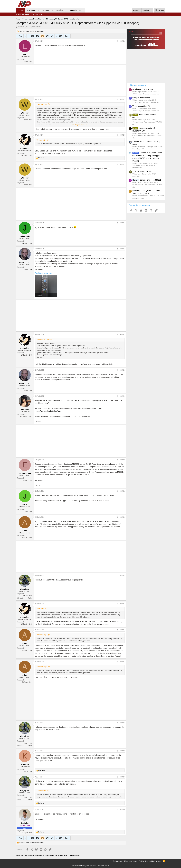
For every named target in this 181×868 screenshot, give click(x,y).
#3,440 (122, 810)
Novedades (32, 10)
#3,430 (122, 460)
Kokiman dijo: (42, 791)
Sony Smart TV (138, 149)
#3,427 (122, 335)
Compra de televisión (141, 98)
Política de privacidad (147, 861)
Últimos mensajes (137, 85)
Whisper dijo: (41, 140)
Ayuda (159, 861)
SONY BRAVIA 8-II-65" (142, 172)
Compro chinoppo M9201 (147, 180)
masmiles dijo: (42, 104)
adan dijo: (40, 609)
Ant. (20, 36)
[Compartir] (117, 41)
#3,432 (122, 517)
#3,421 (122, 41)
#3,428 (122, 370)
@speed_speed (102, 108)
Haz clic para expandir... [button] (80, 125)
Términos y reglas (131, 861)
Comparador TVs (74, 10)
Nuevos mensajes (22, 14)
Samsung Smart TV (140, 198)
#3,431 (122, 491)
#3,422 (122, 100)
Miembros (46, 10)
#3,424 (122, 164)
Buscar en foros (37, 14)
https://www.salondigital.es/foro (48, 411)
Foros (20, 10)
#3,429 (122, 396)
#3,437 (122, 723)
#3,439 (122, 777)
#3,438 (122, 751)
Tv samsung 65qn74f (141, 106)
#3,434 (122, 604)
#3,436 (122, 662)
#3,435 (122, 630)
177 (61, 36)
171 (37, 36)
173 (47, 36)
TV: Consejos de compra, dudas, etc (146, 94)
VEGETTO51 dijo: (43, 340)
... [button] (28, 36)
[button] (38, 10)
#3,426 (122, 249)
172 (42, 36)
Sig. (66, 36)
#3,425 (122, 223)
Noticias (59, 10)
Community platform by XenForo (91, 866)
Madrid (30, 598)
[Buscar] (159, 10)
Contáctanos (117, 861)
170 (33, 36)
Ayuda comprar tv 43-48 (143, 89)
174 (52, 36)
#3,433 (122, 576)
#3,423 (122, 135)
